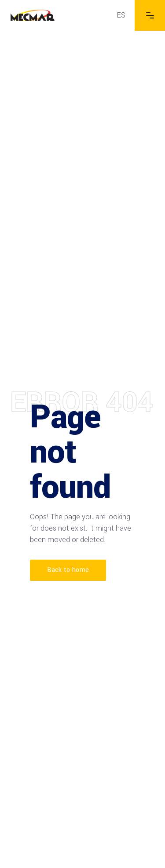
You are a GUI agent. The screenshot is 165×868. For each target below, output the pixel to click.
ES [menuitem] (121, 15)
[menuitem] (121, 15)
